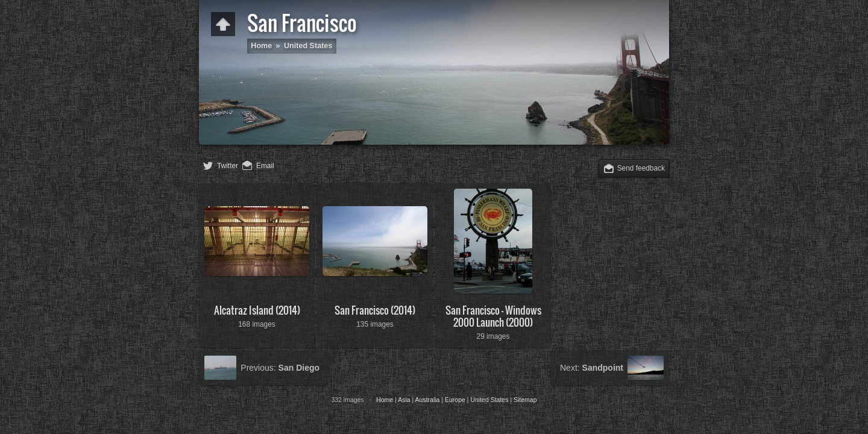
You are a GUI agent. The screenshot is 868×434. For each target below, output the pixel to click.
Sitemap (525, 400)
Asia (404, 400)
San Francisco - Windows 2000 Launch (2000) (493, 316)
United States (308, 46)
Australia (428, 400)
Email (265, 166)
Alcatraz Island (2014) (257, 310)
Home (261, 46)
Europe (455, 400)
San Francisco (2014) (375, 310)
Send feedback (641, 168)
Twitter (228, 166)
